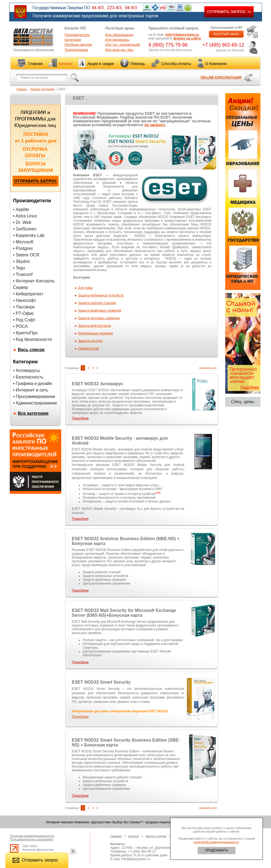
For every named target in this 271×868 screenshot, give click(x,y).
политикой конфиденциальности (216, 842)
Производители (77, 35)
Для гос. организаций (122, 45)
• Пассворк (24, 307)
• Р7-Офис (24, 313)
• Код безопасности (32, 339)
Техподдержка (76, 50)
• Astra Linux (25, 216)
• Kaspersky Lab (29, 235)
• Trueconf (23, 274)
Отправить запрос (35, 860)
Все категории (33, 413)
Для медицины (117, 40)
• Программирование (34, 397)
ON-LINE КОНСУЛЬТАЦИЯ (221, 77)
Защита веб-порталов (94, 326)
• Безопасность (28, 377)
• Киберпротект (28, 294)
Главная (35, 64)
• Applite (21, 209)
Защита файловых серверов (100, 311)
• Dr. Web (22, 222)
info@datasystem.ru (182, 35)
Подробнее (80, 418)
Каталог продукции (43, 89)
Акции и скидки (101, 64)
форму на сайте (187, 38)
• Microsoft (23, 242)
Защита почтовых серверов (99, 318)
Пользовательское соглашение (31, 839)
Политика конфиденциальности (32, 836)
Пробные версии (78, 45)
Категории (73, 40)
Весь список (31, 350)
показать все (208, 368)
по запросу (155, 125)
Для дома (85, 288)
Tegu (20, 268)
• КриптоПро (25, 333)
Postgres (24, 248)
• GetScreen (25, 229)
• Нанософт (25, 300)
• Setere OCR (26, 255)
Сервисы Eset (88, 348)
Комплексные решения (95, 333)
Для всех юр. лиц (119, 50)
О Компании (216, 64)
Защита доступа (90, 341)
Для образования (119, 35)
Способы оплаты (176, 64)
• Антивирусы (26, 371)
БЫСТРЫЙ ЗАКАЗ (226, 34)
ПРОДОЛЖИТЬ (217, 850)
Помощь (138, 64)
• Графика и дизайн (33, 384)
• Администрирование (35, 403)
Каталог (66, 64)
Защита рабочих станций (97, 303)
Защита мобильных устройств (101, 295)
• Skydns (22, 261)
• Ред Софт (24, 320)
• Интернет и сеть (31, 390)
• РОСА (20, 326)
